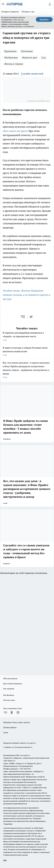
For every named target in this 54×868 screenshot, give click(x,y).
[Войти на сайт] (50, 4)
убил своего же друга (15, 131)
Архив (6, 732)
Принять (44, 19)
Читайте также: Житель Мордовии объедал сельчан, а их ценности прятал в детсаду (27, 295)
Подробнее (8, 824)
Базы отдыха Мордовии (13, 684)
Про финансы (9, 695)
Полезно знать (9, 700)
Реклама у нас (28, 12)
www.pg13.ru (31, 743)
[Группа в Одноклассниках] (12, 712)
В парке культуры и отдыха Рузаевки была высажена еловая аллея (27, 352)
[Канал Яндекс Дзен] (18, 712)
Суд (43, 58)
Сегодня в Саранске (10, 12)
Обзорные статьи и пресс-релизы (17, 722)
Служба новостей (32, 74)
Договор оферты (10, 727)
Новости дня (30, 58)
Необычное (11, 58)
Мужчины (27, 51)
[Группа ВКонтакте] (5, 712)
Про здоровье (9, 689)
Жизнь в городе (14, 64)
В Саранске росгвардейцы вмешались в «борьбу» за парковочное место (27, 337)
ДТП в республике (10, 679)
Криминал (10, 51)
